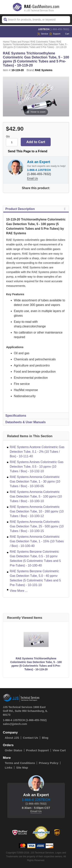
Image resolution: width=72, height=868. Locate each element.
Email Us (32, 178)
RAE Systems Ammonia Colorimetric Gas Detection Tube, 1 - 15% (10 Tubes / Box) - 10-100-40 (37, 541)
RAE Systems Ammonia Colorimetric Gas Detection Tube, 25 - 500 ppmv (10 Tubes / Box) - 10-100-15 (37, 526)
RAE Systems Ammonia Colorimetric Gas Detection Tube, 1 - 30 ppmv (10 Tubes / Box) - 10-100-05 (35, 482)
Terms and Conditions (20, 763)
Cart (65, 34)
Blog (45, 738)
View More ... (19, 591)
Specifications (16, 416)
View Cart (59, 750)
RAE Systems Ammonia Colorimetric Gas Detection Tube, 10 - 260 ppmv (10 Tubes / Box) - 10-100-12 (37, 511)
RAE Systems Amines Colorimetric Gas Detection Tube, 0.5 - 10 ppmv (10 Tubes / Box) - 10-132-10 (37, 467)
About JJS (12, 738)
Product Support (37, 750)
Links (9, 768)
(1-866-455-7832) (59, 29)
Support (55, 34)
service (43, 34)
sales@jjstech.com (15, 724)
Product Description (36, 209)
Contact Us (30, 738)
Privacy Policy (49, 763)
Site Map (22, 768)
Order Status (14, 750)
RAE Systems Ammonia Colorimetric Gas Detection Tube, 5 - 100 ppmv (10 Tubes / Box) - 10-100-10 (36, 496)
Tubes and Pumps (20, 42)
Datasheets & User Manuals (26, 422)
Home (6, 42)
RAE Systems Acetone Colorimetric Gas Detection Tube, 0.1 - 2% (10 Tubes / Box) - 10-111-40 (37, 452)
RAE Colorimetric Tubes (43, 42)
